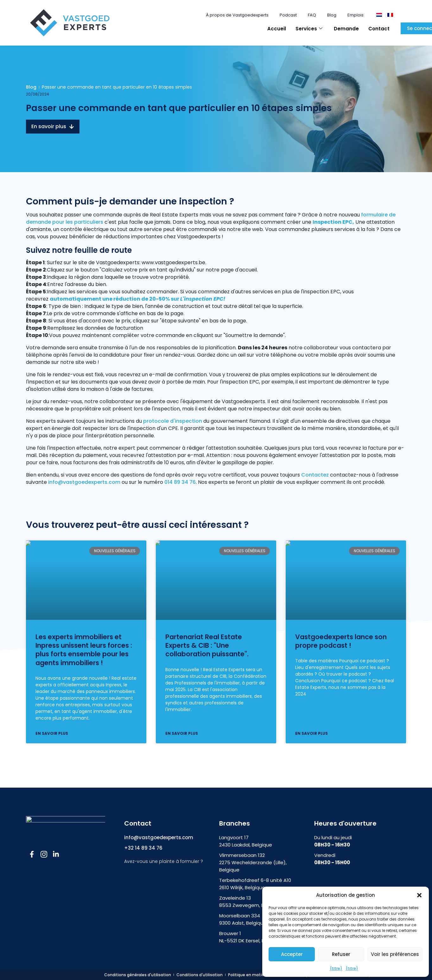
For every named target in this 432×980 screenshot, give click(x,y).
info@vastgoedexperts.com (84, 482)
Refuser (341, 954)
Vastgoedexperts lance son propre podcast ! (341, 641)
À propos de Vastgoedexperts (237, 15)
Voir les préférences (395, 954)
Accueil (277, 29)
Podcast (288, 15)
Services (309, 29)
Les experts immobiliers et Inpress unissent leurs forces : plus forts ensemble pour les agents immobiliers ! (84, 650)
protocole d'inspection (173, 421)
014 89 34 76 (179, 482)
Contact (379, 29)
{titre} (336, 968)
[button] (419, 895)
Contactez (315, 475)
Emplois (356, 15)
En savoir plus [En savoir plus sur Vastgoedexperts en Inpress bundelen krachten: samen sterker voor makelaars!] (52, 733)
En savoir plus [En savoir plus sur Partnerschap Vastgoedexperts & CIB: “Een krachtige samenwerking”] (182, 733)
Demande (346, 29)
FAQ (312, 15)
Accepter (292, 954)
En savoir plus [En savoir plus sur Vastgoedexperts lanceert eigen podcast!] (311, 733)
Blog (332, 15)
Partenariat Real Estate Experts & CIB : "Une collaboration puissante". (207, 646)
